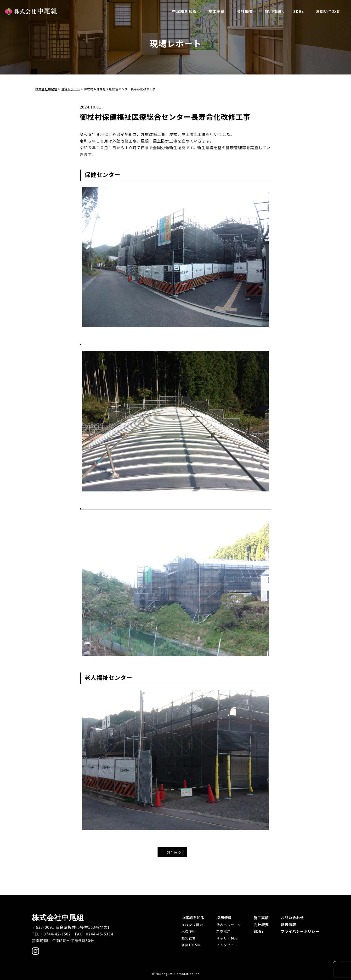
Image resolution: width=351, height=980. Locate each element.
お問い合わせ (328, 11)
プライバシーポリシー (299, 931)
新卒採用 (220, 931)
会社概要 (245, 11)
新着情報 (287, 924)
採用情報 (273, 11)
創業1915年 (186, 945)
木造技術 (184, 931)
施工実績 (217, 11)
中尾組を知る (184, 11)
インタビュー (224, 945)
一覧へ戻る (175, 852)
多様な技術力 (187, 924)
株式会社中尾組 (31, 11)
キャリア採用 (224, 938)
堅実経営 (184, 938)
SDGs (299, 11)
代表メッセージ (226, 924)
